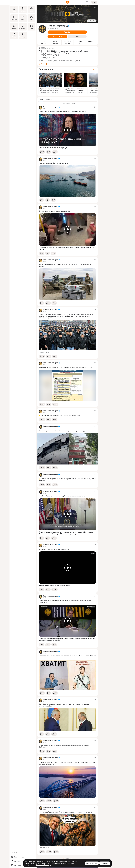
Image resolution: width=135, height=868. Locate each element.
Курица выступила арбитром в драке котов (54, 549)
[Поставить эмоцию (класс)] (55, 152)
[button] (41, 99)
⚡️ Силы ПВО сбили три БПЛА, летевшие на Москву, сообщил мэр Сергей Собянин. (65, 746)
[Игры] (31, 27)
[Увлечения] (23, 9)
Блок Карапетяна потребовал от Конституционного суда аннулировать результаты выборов (64, 705)
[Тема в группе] (67, 413)
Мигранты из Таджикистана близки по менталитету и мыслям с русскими (65, 812)
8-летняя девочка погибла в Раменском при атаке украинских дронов (64, 431)
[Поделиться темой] (48, 152)
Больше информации (44, 865)
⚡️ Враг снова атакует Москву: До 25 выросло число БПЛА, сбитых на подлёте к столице (67, 480)
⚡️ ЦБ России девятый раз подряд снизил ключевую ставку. (60, 416)
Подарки (91, 42)
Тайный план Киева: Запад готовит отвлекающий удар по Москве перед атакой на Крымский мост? (67, 763)
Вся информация (47, 64)
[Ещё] (23, 853)
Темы (44, 41)
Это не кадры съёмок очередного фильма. (54, 211)
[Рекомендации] (23, 35)
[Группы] (31, 9)
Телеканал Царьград (51, 107)
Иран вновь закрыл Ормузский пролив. (53, 163)
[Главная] (14, 9)
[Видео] (31, 18)
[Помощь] (14, 35)
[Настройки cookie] (23, 865)
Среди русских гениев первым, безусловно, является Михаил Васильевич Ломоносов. (65, 602)
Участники (67, 41)
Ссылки (79, 41)
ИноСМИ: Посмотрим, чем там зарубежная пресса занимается (61, 496)
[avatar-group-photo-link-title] (42, 29)
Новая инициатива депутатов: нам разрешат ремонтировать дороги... (64, 112)
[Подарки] (14, 27)
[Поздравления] (23, 27)
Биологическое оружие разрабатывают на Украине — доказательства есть (65, 368)
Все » (94, 69)
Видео (56, 41)
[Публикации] (14, 18)
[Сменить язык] (23, 857)
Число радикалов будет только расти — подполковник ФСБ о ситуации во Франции (65, 265)
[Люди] (23, 18)
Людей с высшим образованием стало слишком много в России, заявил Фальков (67, 656)
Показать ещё (44, 352)
